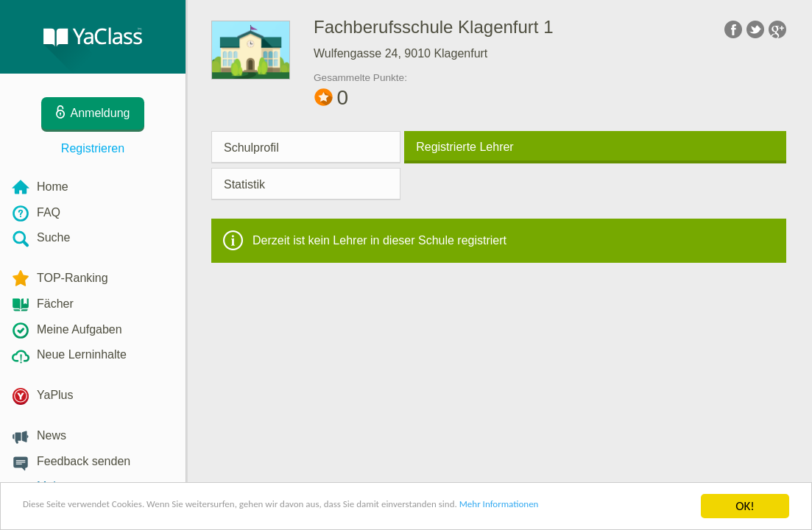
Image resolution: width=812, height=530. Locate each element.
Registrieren (93, 148)
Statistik (244, 184)
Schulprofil (251, 148)
